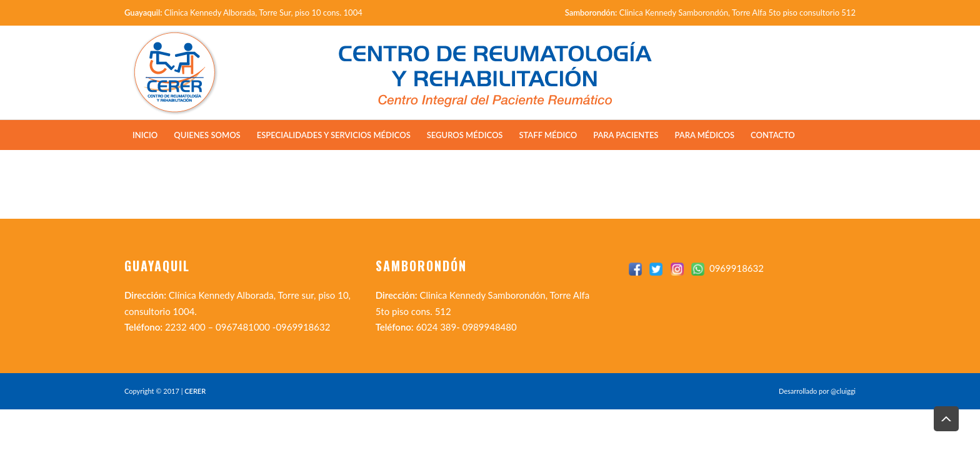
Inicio (145, 135)
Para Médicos (704, 135)
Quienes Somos (207, 135)
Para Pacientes (626, 135)
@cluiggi (843, 391)
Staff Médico (548, 135)
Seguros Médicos (465, 135)
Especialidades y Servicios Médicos (334, 135)
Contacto (773, 135)
